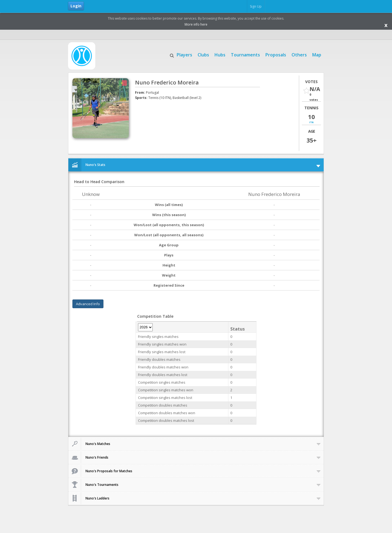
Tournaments (245, 54)
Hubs (220, 54)
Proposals (276, 54)
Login (76, 6)
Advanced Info (88, 304)
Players (184, 54)
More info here (196, 24)
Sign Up (256, 6)
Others (299, 54)
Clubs (203, 54)
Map (317, 54)
